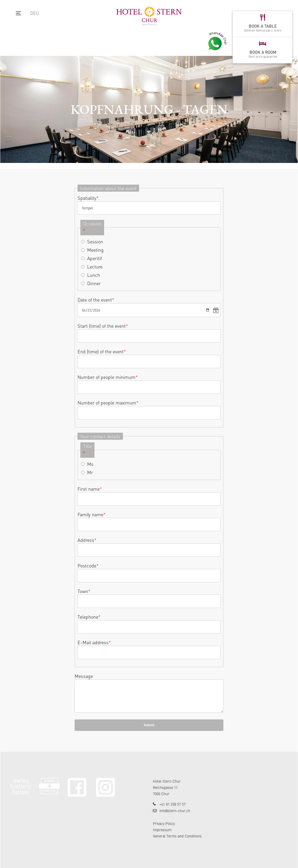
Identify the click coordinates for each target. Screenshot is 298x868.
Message (84, 676)
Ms (90, 464)
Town (84, 591)
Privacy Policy (164, 823)
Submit (149, 725)
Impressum (162, 830)
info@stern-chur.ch (175, 811)
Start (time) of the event (103, 326)
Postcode (88, 565)
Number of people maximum (108, 403)
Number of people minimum (108, 377)
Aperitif (94, 258)
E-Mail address (94, 642)
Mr (90, 472)
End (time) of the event (102, 351)
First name (90, 489)
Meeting (95, 250)
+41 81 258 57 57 (172, 804)
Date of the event (96, 300)
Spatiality (88, 198)
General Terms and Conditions (177, 836)
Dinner (94, 283)
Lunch (94, 275)
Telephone (89, 617)
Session (95, 241)
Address (87, 540)
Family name (92, 514)
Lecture (95, 266)
